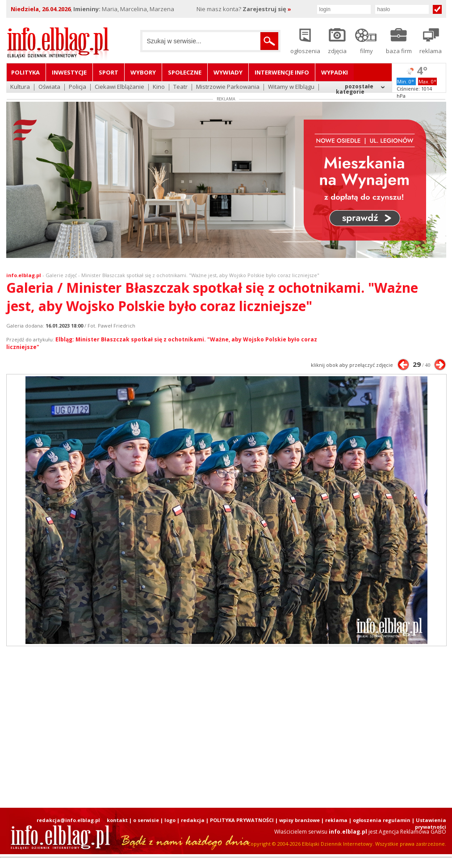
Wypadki (335, 72)
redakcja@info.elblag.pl (68, 820)
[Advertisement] (201, 727)
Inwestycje (69, 72)
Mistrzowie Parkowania (228, 87)
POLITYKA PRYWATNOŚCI (242, 820)
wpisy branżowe (299, 820)
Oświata (49, 87)
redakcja (193, 820)
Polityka (25, 72)
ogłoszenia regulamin (382, 820)
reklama (336, 820)
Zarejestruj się (267, 9)
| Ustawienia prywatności (429, 823)
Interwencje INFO (282, 72)
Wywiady (228, 72)
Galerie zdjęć (61, 275)
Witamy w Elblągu (291, 87)
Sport (109, 72)
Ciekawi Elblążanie (119, 87)
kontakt (117, 820)
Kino (159, 87)
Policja (77, 87)
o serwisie (146, 820)
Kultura (20, 87)
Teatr (180, 87)
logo (170, 820)
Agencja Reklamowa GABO (412, 832)
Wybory (143, 72)
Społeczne (185, 72)
